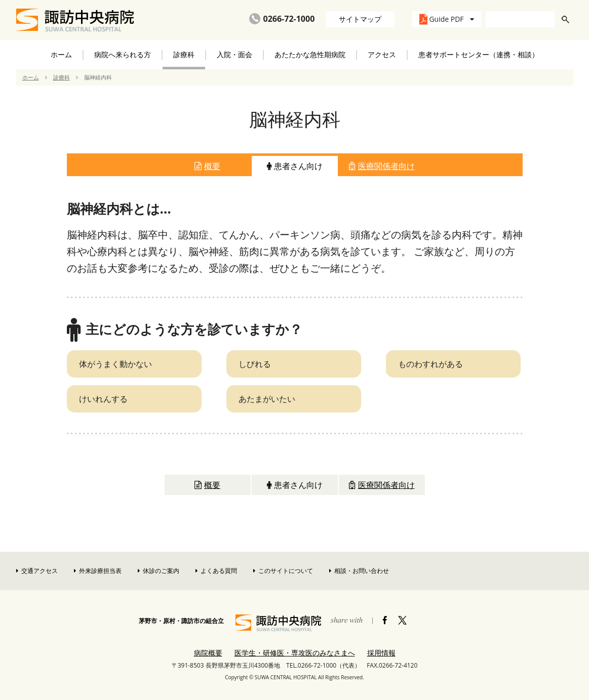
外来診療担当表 (98, 571)
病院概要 (208, 653)
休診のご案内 (159, 571)
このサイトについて (283, 571)
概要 (207, 166)
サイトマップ (360, 19)
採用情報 (381, 653)
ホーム (61, 54)
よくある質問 (216, 571)
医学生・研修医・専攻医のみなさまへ (295, 653)
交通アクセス (37, 571)
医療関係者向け (382, 166)
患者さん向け (295, 166)
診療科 (62, 77)
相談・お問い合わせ (359, 571)
